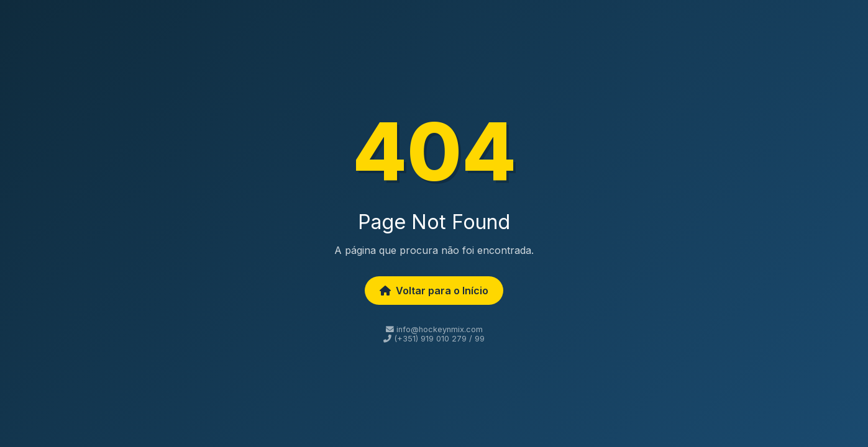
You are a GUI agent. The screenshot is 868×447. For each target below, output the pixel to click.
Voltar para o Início (434, 291)
